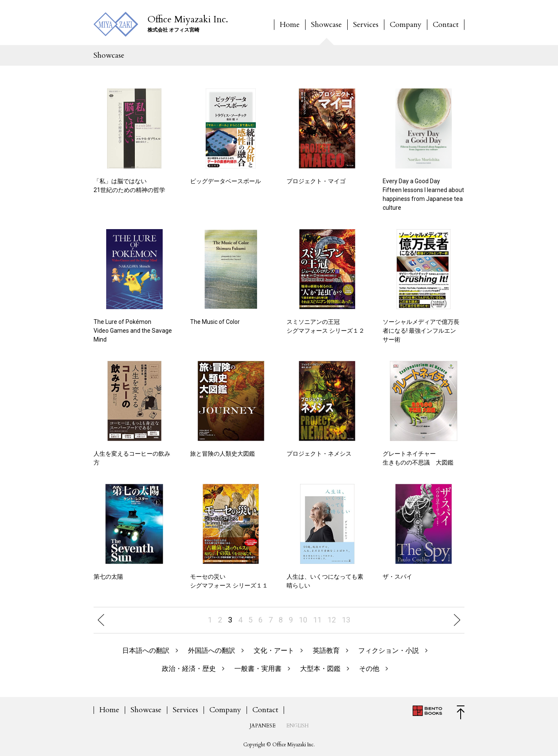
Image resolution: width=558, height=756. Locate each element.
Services (366, 25)
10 (303, 620)
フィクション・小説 (389, 651)
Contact (446, 25)
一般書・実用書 (258, 669)
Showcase (326, 25)
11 (317, 620)
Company (406, 25)
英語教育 (326, 651)
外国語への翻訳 (212, 651)
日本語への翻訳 (146, 651)
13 (346, 620)
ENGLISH (297, 726)
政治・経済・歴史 (189, 669)
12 (332, 620)
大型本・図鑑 (320, 669)
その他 (369, 669)
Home (290, 25)
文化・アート (274, 651)
